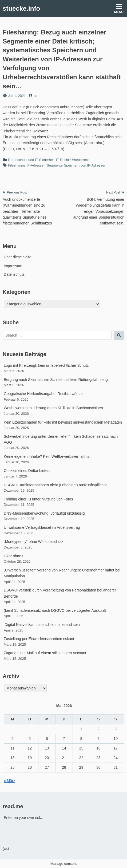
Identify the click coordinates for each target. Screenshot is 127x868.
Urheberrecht (81, 160)
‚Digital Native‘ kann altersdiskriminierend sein (42, 625)
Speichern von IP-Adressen (85, 165)
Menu (119, 9)
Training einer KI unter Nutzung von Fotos (38, 499)
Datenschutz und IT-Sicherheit (31, 160)
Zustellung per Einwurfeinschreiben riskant (39, 639)
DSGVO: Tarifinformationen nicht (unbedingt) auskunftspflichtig (56, 485)
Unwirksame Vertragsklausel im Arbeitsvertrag (42, 527)
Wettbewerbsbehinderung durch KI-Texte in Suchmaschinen (53, 408)
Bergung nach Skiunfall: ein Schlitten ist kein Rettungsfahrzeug (56, 380)
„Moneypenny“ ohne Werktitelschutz (33, 542)
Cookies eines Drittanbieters (27, 471)
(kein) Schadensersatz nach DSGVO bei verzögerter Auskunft (55, 610)
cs (35, 96)
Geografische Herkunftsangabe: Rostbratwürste (43, 394)
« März (9, 781)
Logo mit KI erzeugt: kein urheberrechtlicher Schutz (46, 365)
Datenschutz (14, 274)
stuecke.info (21, 8)
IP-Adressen (36, 165)
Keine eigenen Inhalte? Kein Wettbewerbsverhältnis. (47, 456)
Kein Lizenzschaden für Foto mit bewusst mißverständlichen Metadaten (63, 422)
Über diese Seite (18, 257)
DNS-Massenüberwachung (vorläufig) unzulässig (44, 513)
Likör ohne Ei (15, 556)
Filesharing (17, 165)
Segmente (55, 165)
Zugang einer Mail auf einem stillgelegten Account (45, 653)
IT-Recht (62, 160)
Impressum (13, 266)
